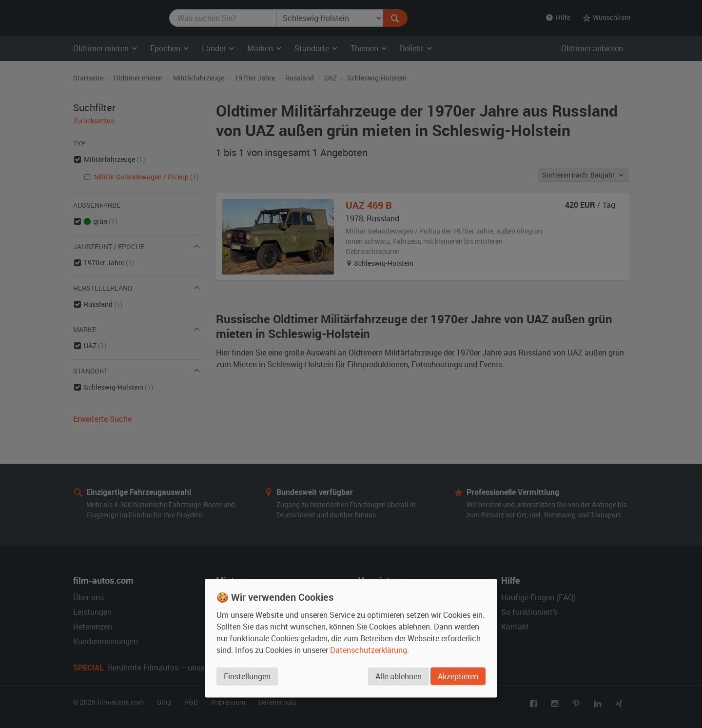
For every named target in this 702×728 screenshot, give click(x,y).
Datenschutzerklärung (369, 650)
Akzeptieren (458, 677)
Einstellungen (247, 677)
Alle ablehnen (398, 677)
